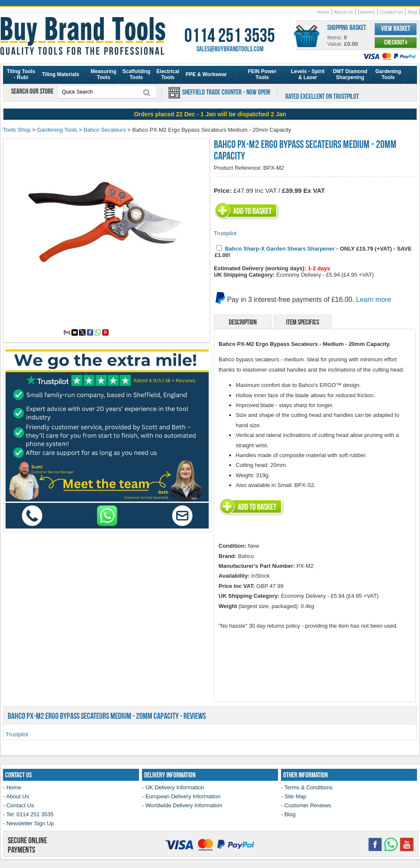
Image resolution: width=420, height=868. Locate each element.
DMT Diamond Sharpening (350, 74)
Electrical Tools (168, 74)
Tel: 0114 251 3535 (30, 814)
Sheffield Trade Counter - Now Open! (226, 92)
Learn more (374, 300)
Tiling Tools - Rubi (21, 74)
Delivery (367, 12)
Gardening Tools (388, 74)
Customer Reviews (308, 805)
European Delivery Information (183, 796)
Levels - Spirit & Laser (308, 74)
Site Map (295, 796)
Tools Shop (17, 130)
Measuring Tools (104, 74)
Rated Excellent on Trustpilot (322, 96)
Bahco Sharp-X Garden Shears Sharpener (280, 249)
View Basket (396, 28)
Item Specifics (303, 322)
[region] (210, 114)
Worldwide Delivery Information (184, 805)
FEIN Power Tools (262, 74)
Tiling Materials (61, 74)
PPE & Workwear (206, 74)
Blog (412, 12)
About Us (344, 12)
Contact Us (391, 12)
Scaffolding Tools (136, 74)
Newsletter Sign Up (30, 823)
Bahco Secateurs (105, 130)
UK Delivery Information (175, 787)
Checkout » (396, 42)
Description (243, 322)
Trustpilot (225, 233)
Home (323, 12)
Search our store (33, 91)
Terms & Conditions (309, 787)
